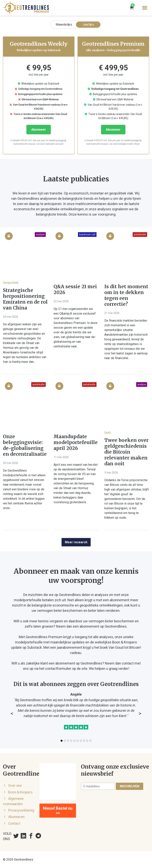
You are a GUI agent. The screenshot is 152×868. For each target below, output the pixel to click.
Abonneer (39, 130)
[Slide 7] (81, 741)
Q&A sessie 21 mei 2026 (75, 290)
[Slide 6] (78, 741)
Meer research (76, 542)
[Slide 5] (74, 741)
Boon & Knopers (20, 792)
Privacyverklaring (21, 810)
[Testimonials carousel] (76, 717)
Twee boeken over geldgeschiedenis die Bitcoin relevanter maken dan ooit (126, 452)
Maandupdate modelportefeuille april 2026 (76, 442)
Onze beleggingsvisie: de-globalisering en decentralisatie (25, 445)
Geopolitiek (11, 283)
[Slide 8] (84, 741)
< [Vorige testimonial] (12, 714)
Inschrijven (130, 786)
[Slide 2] (65, 741)
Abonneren (16, 817)
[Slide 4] (71, 741)
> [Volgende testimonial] (140, 714)
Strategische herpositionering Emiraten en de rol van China (25, 299)
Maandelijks (64, 25)
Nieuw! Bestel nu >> (58, 811)
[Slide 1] (62, 741)
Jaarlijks (88, 25)
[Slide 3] (68, 741)
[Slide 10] (90, 741)
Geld (107, 433)
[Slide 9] (87, 741)
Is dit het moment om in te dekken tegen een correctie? (126, 295)
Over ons (15, 786)
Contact (14, 823)
